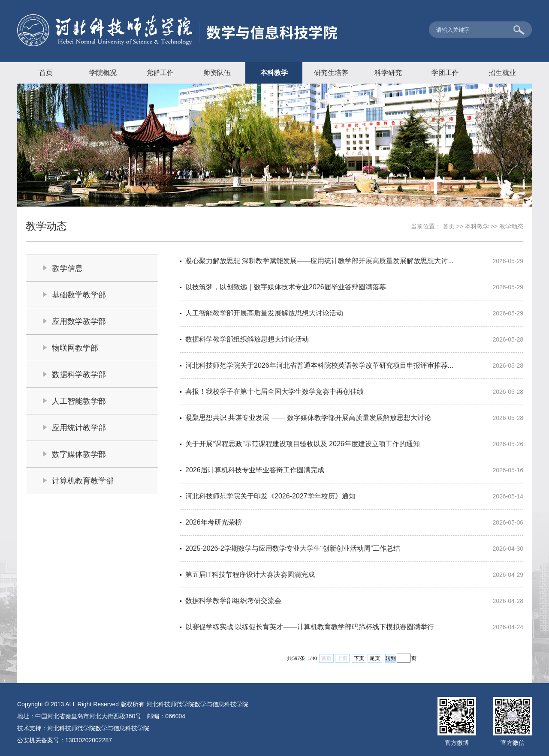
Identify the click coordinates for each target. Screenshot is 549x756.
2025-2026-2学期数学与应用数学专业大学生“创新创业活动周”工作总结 (293, 548)
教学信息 (67, 268)
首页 (46, 73)
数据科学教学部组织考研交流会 (233, 601)
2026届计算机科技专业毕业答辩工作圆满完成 (255, 470)
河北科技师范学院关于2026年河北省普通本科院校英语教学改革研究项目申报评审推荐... (319, 365)
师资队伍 (217, 73)
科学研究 (388, 73)
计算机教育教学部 (83, 481)
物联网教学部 (75, 348)
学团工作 (445, 73)
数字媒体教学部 (79, 454)
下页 (359, 658)
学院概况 (103, 73)
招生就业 (502, 73)
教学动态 (511, 226)
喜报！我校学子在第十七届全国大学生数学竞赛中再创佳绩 (274, 391)
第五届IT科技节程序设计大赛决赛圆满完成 (250, 574)
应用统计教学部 (79, 428)
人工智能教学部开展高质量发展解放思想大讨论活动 (264, 313)
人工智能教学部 (79, 401)
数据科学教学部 (79, 375)
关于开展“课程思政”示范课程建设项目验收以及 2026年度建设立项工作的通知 (303, 444)
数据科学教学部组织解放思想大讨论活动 (247, 339)
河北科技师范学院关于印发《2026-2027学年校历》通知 (270, 496)
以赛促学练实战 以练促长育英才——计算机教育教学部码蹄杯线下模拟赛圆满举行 (310, 627)
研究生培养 (331, 73)
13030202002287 (89, 740)
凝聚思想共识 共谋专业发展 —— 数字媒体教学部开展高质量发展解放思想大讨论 (308, 418)
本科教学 (274, 73)
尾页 (375, 658)
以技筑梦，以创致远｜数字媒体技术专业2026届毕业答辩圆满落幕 (286, 287)
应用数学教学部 (79, 321)
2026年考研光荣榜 (214, 522)
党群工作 (160, 73)
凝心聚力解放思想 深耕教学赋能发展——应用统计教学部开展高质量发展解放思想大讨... (320, 261)
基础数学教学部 (79, 295)
